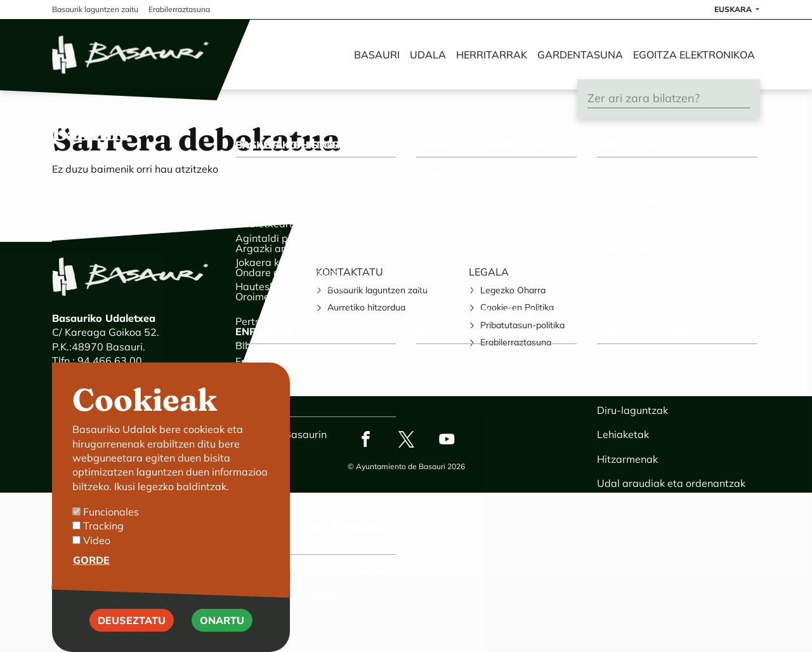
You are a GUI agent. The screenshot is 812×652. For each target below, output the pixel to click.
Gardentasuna (580, 55)
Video (97, 559)
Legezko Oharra (513, 290)
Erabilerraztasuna (516, 342)
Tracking (103, 544)
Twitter (406, 439)
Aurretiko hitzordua (366, 307)
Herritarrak (492, 55)
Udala (428, 55)
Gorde (91, 578)
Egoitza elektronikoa (694, 55)
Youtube (447, 439)
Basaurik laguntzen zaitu (377, 290)
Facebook (365, 439)
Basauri (377, 55)
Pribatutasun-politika (522, 325)
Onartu (222, 638)
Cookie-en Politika (517, 307)
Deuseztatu (132, 638)
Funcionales (111, 530)
